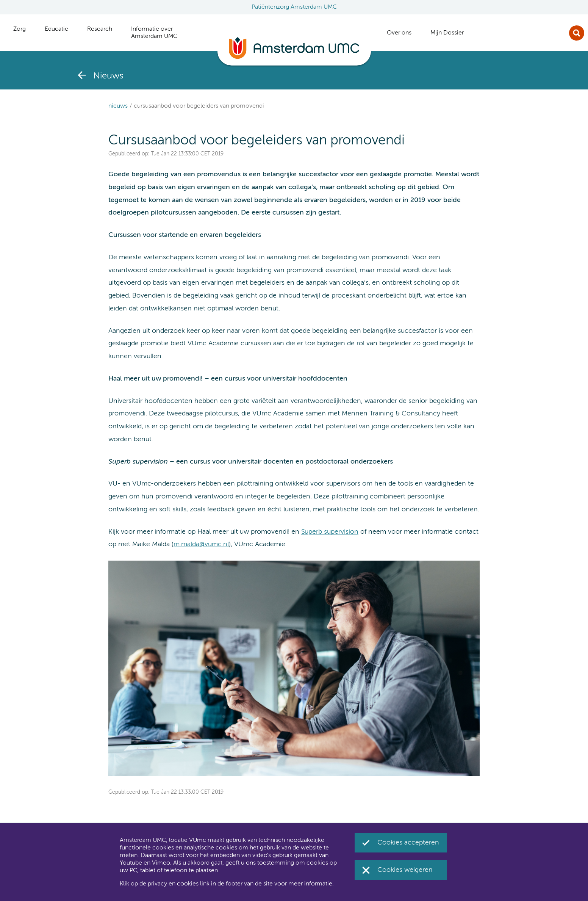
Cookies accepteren (408, 843)
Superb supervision (330, 532)
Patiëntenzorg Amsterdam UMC (294, 7)
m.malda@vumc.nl (201, 544)
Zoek (577, 33)
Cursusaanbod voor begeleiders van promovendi (199, 106)
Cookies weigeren (405, 870)
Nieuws (118, 106)
